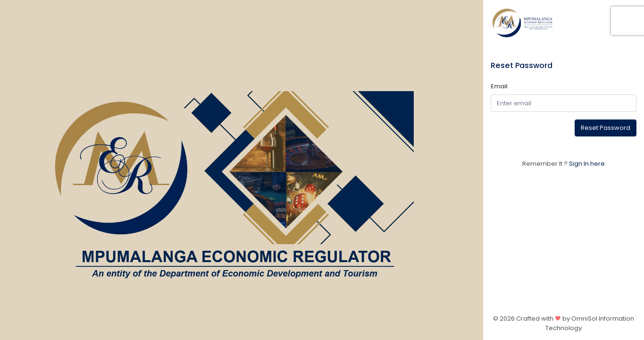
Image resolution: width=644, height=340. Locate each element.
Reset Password (606, 128)
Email (499, 86)
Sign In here (587, 164)
